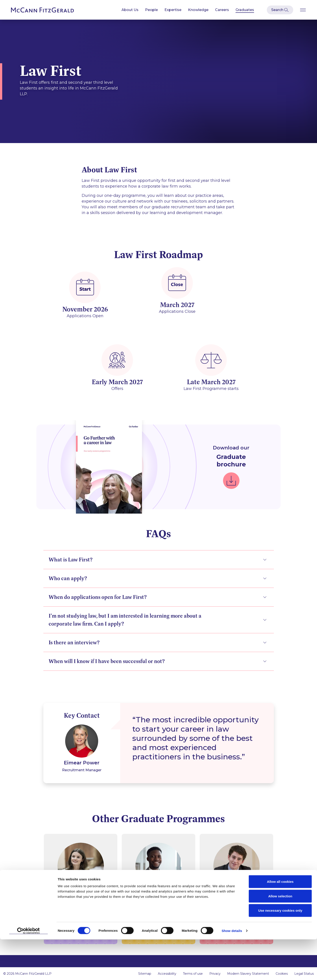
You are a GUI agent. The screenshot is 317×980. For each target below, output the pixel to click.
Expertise (173, 10)
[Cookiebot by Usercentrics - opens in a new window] (29, 971)
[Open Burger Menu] (303, 10)
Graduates (245, 10)
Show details (232, 971)
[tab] (159, 562)
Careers (222, 10)
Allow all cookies (280, 922)
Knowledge (198, 10)
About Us (130, 10)
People (151, 10)
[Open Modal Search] (280, 10)
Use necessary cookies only (280, 951)
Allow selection (280, 937)
